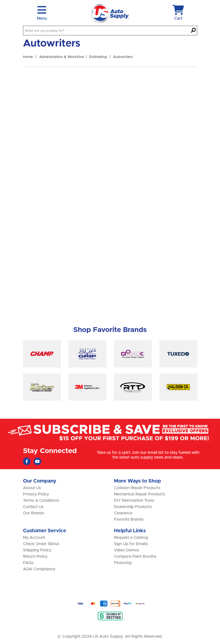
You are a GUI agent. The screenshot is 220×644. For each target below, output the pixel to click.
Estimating (98, 57)
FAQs (28, 563)
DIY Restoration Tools (134, 500)
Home (28, 57)
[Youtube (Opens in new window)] (37, 461)
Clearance (123, 513)
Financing (123, 563)
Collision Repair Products (137, 488)
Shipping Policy (37, 550)
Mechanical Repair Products (140, 494)
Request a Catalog (131, 538)
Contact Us (33, 507)
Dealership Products (133, 507)
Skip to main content (0, 0)
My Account (34, 538)
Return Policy (35, 556)
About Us (32, 488)
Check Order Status (41, 544)
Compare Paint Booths (135, 556)
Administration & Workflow (62, 57)
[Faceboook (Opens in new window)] (27, 461)
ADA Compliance (39, 569)
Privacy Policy (36, 494)
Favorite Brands (129, 519)
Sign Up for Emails (131, 544)
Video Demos (127, 550)
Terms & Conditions (41, 500)
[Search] (193, 31)
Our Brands (34, 513)
